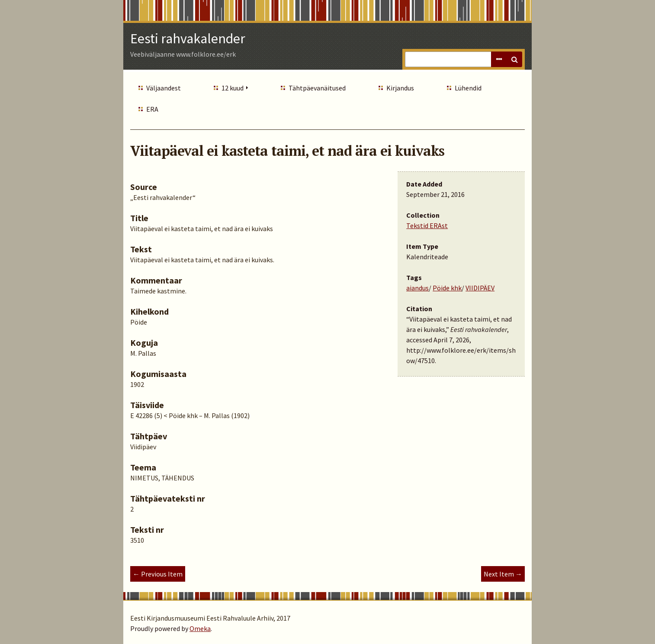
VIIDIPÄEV (480, 288)
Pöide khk (447, 288)
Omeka (200, 628)
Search (514, 59)
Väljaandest (164, 88)
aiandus (417, 288)
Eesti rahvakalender (188, 39)
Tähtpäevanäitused (317, 88)
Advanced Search (499, 59)
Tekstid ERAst (427, 225)
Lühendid (468, 88)
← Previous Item (158, 574)
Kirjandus (400, 88)
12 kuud (233, 88)
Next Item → (503, 574)
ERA (152, 109)
